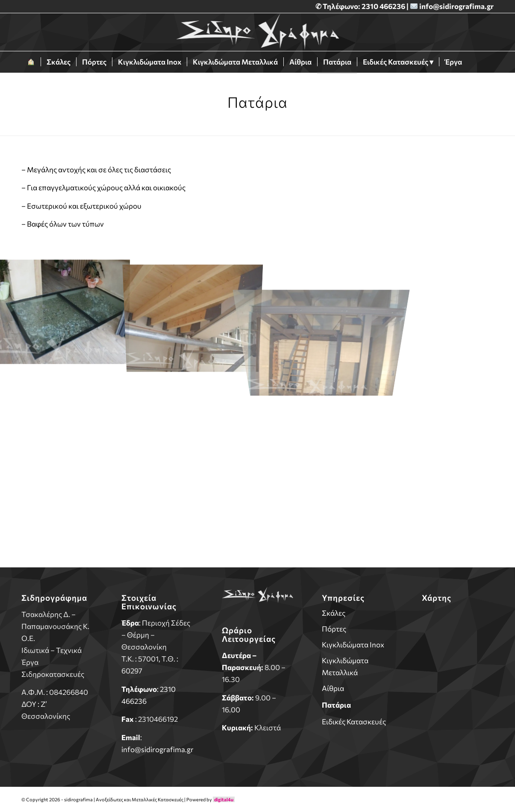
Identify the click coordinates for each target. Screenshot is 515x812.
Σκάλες (334, 613)
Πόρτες (334, 629)
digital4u (224, 799)
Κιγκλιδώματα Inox (353, 645)
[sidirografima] (257, 32)
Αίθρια (333, 688)
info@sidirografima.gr (456, 6)
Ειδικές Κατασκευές (354, 722)
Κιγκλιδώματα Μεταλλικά (345, 666)
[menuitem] (31, 62)
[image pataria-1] (64, 309)
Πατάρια (336, 705)
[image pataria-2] (193, 309)
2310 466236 (384, 6)
